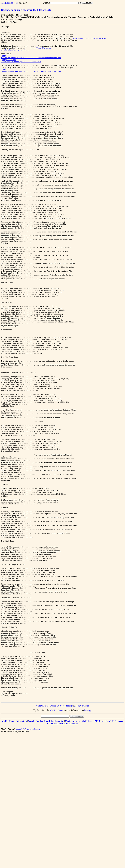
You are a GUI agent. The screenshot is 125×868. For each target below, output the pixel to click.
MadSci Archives (73, 855)
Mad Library (88, 855)
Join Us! (53, 858)
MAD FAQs (112, 855)
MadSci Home (8, 855)
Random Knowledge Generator (50, 855)
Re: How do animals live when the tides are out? (26, 10)
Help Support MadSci (68, 858)
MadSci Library (56, 844)
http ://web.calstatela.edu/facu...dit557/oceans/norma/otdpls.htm (31, 62)
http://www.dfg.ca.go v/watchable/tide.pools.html (26, 53)
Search (31, 855)
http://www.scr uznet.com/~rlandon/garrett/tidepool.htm (21, 67)
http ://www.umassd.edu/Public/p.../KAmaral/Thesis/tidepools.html (31, 79)
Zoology (88, 844)
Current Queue (42, 840)
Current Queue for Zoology (61, 840)
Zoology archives (82, 840)
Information (21, 855)
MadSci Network (9, 3)
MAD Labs (100, 855)
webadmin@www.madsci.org (28, 863)
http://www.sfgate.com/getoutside (90, 40)
